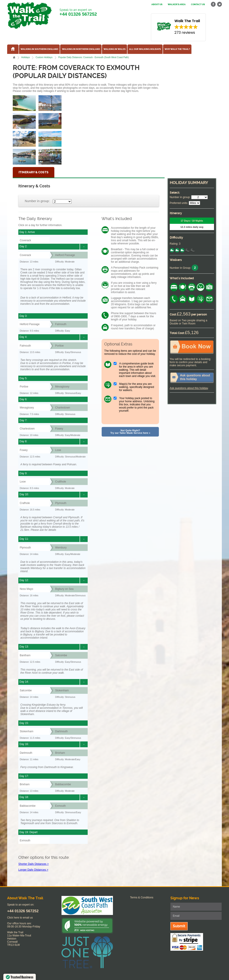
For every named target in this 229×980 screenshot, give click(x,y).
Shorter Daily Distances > (34, 864)
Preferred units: (179, 203)
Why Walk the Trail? (177, 49)
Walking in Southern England (39, 49)
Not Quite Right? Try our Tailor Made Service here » (130, 432)
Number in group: (37, 201)
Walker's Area (177, 4)
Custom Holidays (44, 57)
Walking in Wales (114, 49)
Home (14, 57)
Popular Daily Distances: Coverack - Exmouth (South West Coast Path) (94, 57)
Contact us (198, 4)
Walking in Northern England (81, 49)
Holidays (25, 57)
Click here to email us (20, 918)
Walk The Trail (30, 15)
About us (157, 4)
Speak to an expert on (78, 12)
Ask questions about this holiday (189, 388)
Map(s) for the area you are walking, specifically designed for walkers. (137, 387)
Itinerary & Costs (34, 172)
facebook (213, 4)
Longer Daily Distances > (33, 870)
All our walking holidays (145, 49)
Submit (179, 926)
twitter (219, 4)
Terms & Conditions (142, 897)
